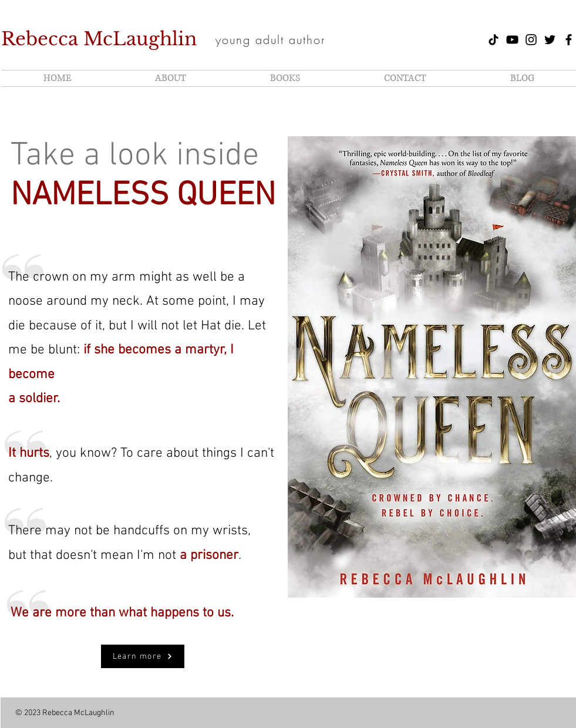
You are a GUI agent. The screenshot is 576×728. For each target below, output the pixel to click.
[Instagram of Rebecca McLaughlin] (531, 40)
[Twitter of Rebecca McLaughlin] (550, 40)
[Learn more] (143, 656)
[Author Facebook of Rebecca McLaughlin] (569, 40)
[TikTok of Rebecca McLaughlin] (494, 40)
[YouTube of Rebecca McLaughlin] (512, 40)
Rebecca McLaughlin (99, 39)
